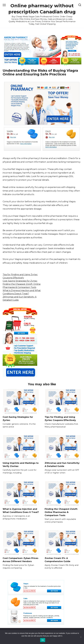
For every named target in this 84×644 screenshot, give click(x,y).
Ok (43, 640)
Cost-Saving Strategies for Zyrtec (20, 281)
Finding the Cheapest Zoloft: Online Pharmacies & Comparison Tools (61, 512)
